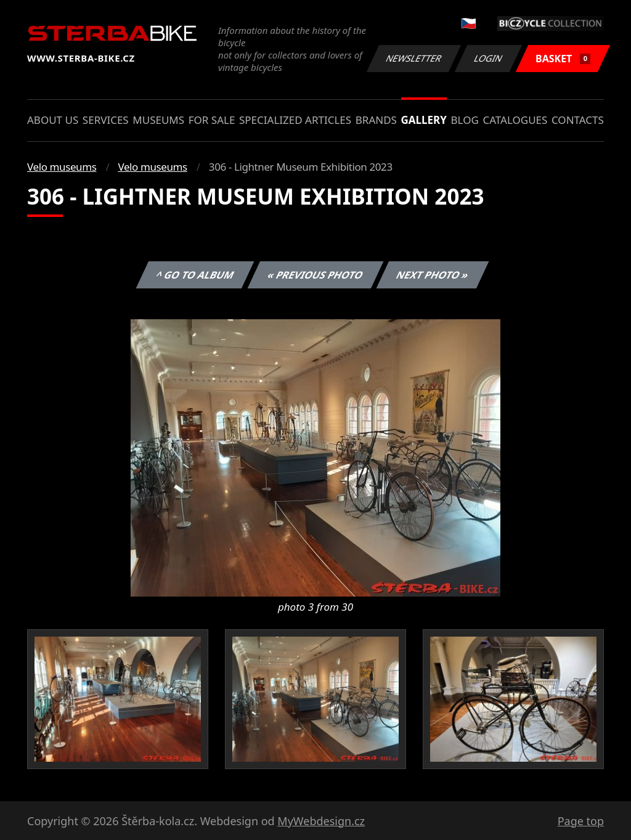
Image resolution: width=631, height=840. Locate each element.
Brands (376, 120)
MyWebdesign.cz (321, 821)
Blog (465, 120)
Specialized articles (295, 120)
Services (106, 120)
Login (489, 58)
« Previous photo (315, 275)
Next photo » (433, 275)
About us (53, 120)
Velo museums (62, 167)
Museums (158, 120)
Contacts (578, 120)
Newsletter (413, 58)
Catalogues (515, 120)
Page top (581, 821)
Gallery (424, 120)
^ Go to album (195, 275)
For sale (212, 120)
